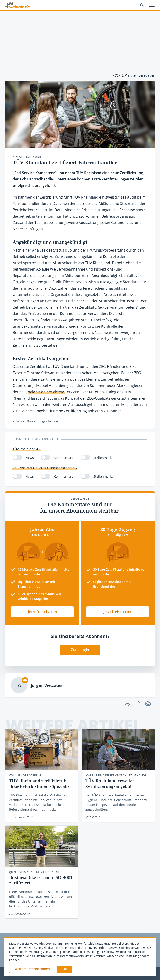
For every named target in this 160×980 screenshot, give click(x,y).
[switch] (17, 458)
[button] (65, 969)
